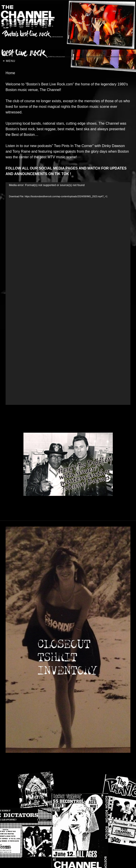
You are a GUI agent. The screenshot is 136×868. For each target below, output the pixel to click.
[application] (68, 294)
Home (10, 73)
